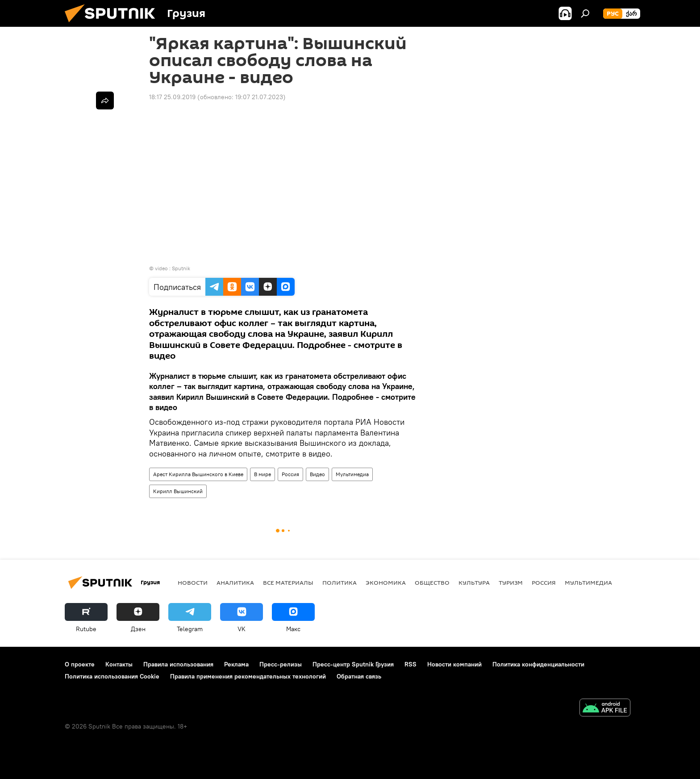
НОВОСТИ (193, 582)
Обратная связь (359, 676)
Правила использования (178, 664)
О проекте (80, 664)
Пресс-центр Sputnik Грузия (353, 664)
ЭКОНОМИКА (386, 582)
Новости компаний (454, 664)
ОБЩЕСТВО (432, 582)
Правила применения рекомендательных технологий (248, 676)
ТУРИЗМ (511, 582)
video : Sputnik (173, 268)
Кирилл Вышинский (178, 491)
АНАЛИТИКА (235, 582)
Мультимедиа (352, 474)
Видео (317, 474)
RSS (410, 664)
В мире (262, 474)
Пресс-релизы (281, 664)
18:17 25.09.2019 (172, 97)
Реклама (236, 664)
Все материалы (288, 582)
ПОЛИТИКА (340, 582)
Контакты (119, 664)
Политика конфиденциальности (538, 664)
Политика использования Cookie (112, 676)
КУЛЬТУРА (474, 582)
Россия (290, 474)
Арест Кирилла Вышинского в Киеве (198, 474)
